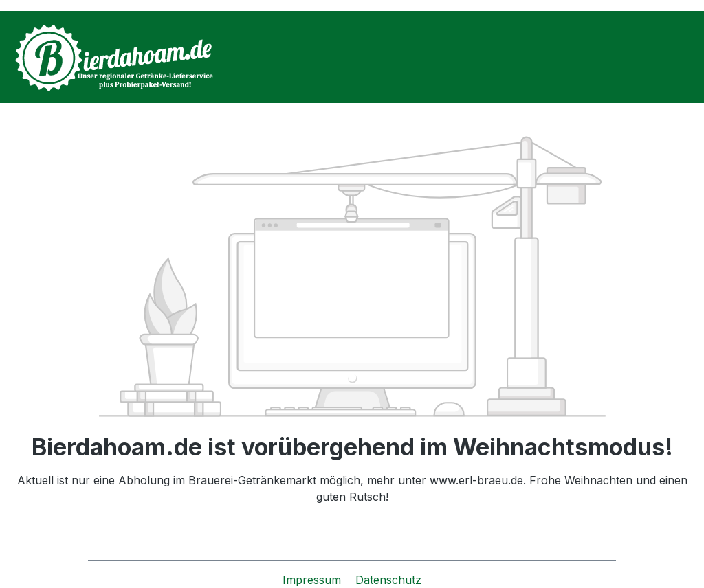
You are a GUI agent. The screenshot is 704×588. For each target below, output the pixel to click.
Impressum (313, 580)
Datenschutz (388, 580)
